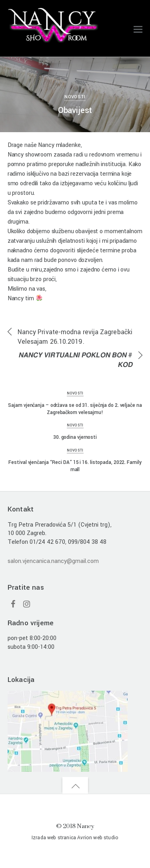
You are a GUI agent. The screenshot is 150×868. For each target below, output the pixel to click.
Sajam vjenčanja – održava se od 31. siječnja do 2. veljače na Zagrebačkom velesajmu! (75, 409)
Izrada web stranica (54, 838)
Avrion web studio (98, 838)
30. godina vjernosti (75, 437)
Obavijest (75, 110)
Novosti (75, 97)
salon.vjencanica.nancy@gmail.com (53, 561)
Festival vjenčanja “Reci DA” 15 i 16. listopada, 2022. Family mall (75, 466)
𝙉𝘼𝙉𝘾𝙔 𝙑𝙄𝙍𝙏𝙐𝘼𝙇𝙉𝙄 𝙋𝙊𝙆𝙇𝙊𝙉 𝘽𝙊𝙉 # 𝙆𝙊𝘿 (75, 360)
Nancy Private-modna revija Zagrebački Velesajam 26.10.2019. (75, 337)
